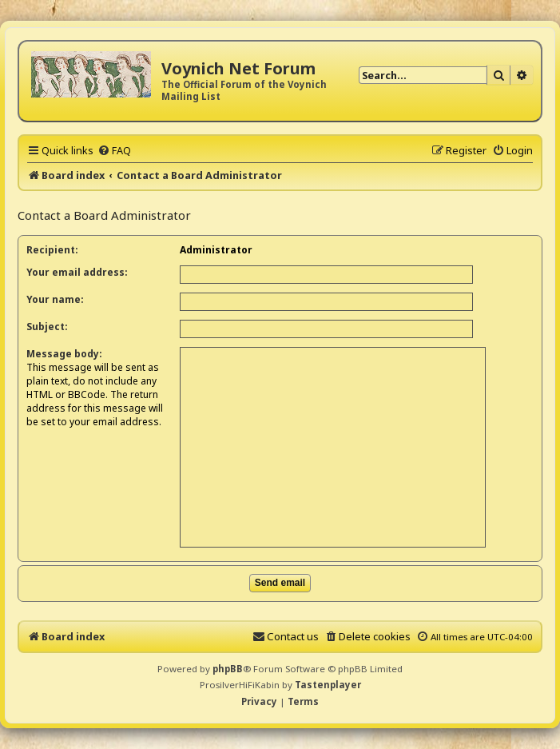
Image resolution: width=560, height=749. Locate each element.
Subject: (47, 327)
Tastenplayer (328, 685)
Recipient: (52, 250)
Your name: (55, 299)
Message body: (64, 354)
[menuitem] (114, 150)
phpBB (228, 669)
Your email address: (77, 272)
